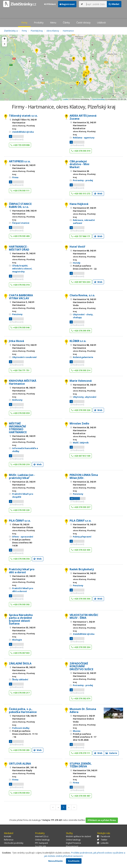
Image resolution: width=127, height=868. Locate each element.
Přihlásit (50, 4)
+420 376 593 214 (81, 370)
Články (66, 23)
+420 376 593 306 (81, 599)
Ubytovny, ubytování (85, 397)
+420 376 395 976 (81, 331)
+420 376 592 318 (20, 285)
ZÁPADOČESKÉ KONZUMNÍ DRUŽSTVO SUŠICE (81, 666)
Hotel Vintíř (77, 247)
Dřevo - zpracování (23, 537)
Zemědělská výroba (23, 132)
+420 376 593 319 (81, 151)
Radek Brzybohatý (82, 569)
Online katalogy (42, 840)
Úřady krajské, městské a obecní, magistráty (22, 269)
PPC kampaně (42, 843)
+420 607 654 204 (81, 282)
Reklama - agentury (84, 138)
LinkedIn (103, 843)
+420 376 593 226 (81, 410)
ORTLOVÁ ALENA (20, 764)
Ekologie (17, 640)
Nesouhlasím (55, 861)
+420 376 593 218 (20, 464)
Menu (53, 23)
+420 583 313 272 (81, 193)
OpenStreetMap (99, 99)
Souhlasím (74, 861)
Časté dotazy (83, 23)
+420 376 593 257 (81, 507)
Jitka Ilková (16, 341)
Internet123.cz (42, 836)
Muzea (77, 731)
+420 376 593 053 (20, 793)
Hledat (114, 4)
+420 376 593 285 (20, 750)
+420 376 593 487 (81, 796)
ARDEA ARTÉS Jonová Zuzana (83, 117)
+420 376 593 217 (20, 693)
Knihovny (17, 400)
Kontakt (8, 836)
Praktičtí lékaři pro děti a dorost (23, 590)
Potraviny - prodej (83, 180)
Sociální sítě (41, 846)
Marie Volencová (81, 381)
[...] (96, 4)
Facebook (104, 836)
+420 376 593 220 (20, 510)
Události (101, 23)
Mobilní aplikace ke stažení (78, 836)
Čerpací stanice (21, 223)
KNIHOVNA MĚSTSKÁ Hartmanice (23, 382)
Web (98, 193)
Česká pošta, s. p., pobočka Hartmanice (23, 710)
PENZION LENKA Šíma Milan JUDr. (84, 476)
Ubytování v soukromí (24, 357)
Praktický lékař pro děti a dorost (22, 571)
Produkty (39, 23)
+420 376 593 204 (81, 647)
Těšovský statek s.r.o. (23, 116)
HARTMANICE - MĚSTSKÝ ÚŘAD (19, 248)
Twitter (102, 840)
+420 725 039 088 (20, 145)
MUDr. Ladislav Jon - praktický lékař (22, 476)
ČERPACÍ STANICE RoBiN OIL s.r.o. (20, 205)
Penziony (17, 314)
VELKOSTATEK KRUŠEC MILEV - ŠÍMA (84, 616)
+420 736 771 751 (20, 370)
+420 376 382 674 (81, 698)
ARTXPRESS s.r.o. (20, 161)
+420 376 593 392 (20, 604)
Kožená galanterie (83, 357)
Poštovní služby (21, 728)
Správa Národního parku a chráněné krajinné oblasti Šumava (21, 619)
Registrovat (67, 4)
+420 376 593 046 (20, 327)
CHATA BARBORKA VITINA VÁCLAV (21, 297)
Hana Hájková (79, 204)
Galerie (111, 753)
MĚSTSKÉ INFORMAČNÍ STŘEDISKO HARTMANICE (18, 428)
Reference (9, 840)
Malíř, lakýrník (81, 443)
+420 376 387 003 (20, 653)
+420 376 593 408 (20, 236)
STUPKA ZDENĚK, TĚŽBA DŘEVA (81, 765)
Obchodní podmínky (14, 843)
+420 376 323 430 (81, 550)
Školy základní (20, 679)
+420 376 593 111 (20, 191)
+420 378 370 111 (81, 753)
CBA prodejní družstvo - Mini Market (79, 164)
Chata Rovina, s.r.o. (82, 295)
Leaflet (65, 99)
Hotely (77, 263)
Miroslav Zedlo (79, 423)
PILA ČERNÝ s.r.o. (20, 521)
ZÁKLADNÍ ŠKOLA (20, 663)
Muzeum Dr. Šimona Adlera (83, 710)
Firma (15, 177)
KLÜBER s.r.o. (78, 341)
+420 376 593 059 (20, 413)
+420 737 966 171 (81, 236)
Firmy (24, 23)
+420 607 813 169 (81, 456)
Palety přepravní (82, 537)
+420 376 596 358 (20, 559)
